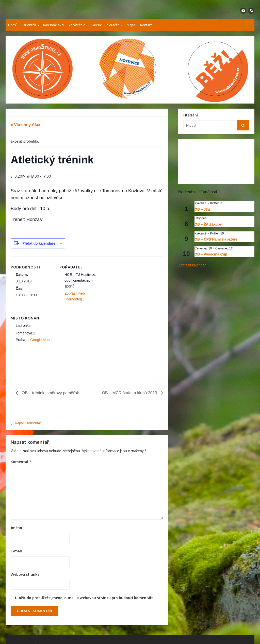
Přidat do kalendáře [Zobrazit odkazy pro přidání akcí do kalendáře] (39, 243)
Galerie (96, 25)
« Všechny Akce (26, 125)
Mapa (131, 25)
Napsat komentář (26, 423)
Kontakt (146, 25)
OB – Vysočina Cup (211, 254)
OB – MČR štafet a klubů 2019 (130, 393)
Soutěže (113, 25)
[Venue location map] (86, 342)
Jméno (16, 528)
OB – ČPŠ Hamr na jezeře (216, 239)
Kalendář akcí (53, 25)
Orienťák (29, 25)
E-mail (16, 551)
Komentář (21, 462)
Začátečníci (77, 25)
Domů (13, 25)
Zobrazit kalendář (192, 265)
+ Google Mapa (39, 340)
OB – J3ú (202, 209)
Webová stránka (25, 574)
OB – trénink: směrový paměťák (50, 393)
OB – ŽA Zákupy (208, 224)
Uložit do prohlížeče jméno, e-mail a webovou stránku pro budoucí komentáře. (85, 598)
